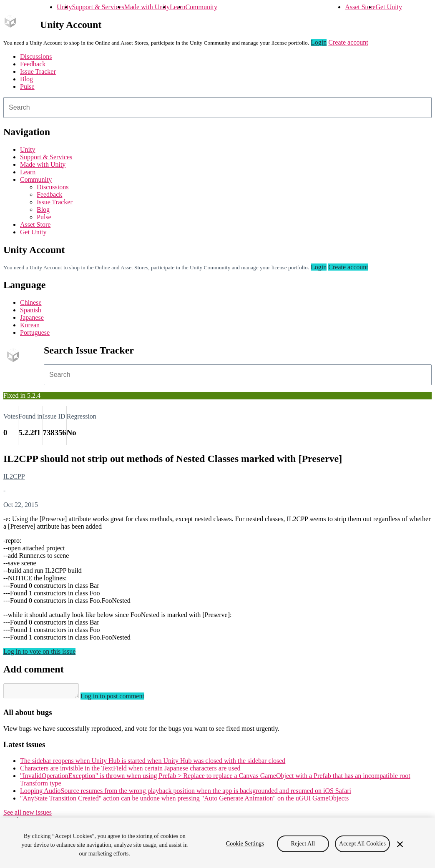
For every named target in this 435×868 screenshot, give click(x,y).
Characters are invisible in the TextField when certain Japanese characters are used (130, 771)
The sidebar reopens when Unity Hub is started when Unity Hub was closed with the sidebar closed (153, 763)
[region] (217, 843)
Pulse (27, 87)
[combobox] (217, 108)
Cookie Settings (245, 844)
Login (319, 42)
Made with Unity (147, 7)
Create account (348, 42)
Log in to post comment (121, 699)
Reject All (303, 844)
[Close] (400, 844)
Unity (64, 7)
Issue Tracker (38, 71)
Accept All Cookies (362, 844)
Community (201, 7)
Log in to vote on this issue (39, 651)
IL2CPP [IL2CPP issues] (14, 476)
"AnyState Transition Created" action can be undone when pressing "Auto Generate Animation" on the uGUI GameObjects (184, 801)
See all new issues (28, 815)
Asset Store (360, 7)
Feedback (33, 64)
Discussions (36, 56)
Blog (26, 79)
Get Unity (389, 7)
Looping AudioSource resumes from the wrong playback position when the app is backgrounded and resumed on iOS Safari (186, 793)
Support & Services (98, 7)
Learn (177, 7)
